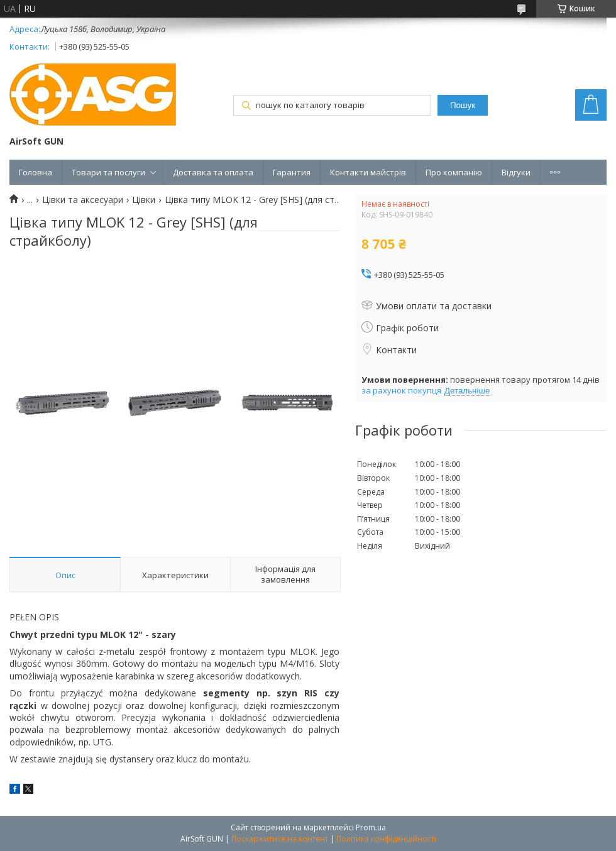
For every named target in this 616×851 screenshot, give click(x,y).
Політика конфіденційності (386, 839)
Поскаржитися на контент (280, 839)
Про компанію (454, 172)
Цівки (144, 200)
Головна (36, 172)
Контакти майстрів (368, 172)
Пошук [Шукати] (463, 105)
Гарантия (292, 172)
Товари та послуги (108, 172)
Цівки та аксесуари (83, 200)
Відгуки (516, 172)
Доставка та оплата (213, 172)
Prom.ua (371, 827)
